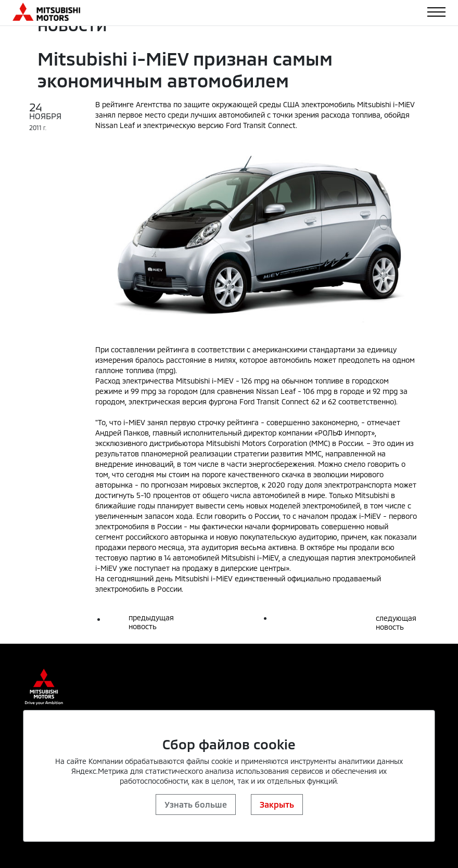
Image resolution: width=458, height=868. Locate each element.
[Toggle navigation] (436, 12)
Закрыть (277, 804)
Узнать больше (196, 804)
